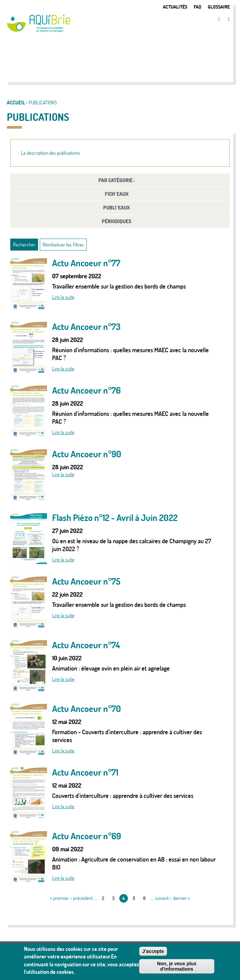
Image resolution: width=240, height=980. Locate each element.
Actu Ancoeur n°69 (87, 836)
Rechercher (24, 245)
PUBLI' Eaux (117, 208)
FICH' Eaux (117, 194)
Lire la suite (63, 297)
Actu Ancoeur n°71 (85, 772)
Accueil (16, 103)
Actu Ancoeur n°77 (86, 263)
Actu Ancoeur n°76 (86, 390)
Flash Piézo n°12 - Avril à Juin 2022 (115, 518)
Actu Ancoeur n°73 (86, 327)
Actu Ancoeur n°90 (87, 454)
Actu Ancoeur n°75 (86, 581)
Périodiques (117, 221)
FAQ (197, 7)
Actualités (175, 7)
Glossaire (219, 7)
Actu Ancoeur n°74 (86, 645)
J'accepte (153, 953)
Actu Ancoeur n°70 (87, 709)
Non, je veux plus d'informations (177, 968)
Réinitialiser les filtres (63, 245)
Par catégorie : (117, 180)
